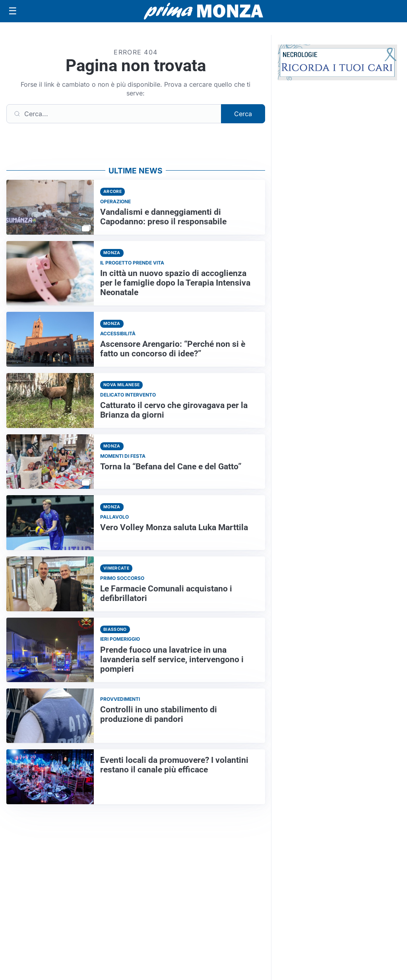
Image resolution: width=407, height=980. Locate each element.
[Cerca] (114, 114)
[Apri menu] (13, 11)
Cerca (243, 114)
